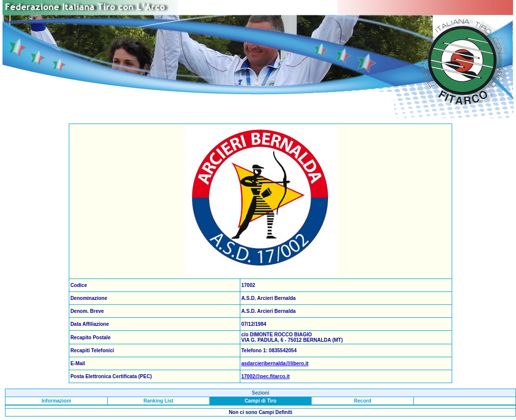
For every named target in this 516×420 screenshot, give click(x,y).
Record (362, 401)
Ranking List (159, 401)
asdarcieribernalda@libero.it (275, 363)
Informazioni (56, 401)
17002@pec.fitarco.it (265, 376)
